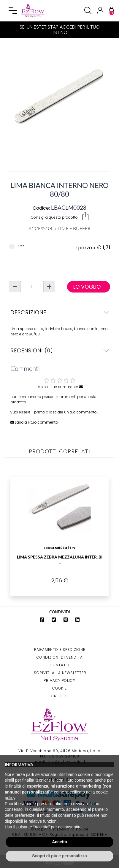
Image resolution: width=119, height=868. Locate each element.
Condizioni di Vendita (60, 657)
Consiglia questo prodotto (60, 216)
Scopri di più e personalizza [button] (59, 856)
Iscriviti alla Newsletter (59, 673)
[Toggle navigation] (13, 11)
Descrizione (59, 312)
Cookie (59, 688)
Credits (59, 696)
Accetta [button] (59, 842)
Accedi (68, 27)
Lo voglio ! (89, 287)
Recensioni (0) (59, 350)
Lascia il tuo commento (60, 387)
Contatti (60, 665)
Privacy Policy (59, 680)
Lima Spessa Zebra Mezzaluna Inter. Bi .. (60, 559)
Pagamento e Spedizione (60, 650)
